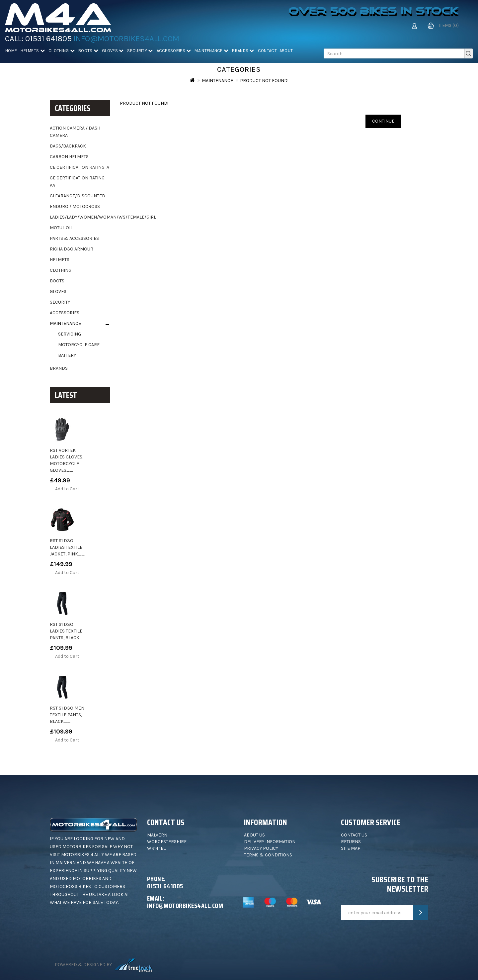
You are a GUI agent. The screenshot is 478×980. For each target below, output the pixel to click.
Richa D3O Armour (72, 249)
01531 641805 (48, 39)
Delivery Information (270, 842)
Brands (243, 51)
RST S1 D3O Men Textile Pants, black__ (67, 715)
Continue (383, 121)
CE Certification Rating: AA (78, 182)
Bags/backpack (68, 146)
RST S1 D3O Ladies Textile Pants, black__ (68, 631)
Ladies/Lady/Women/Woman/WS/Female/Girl (80, 217)
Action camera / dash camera (75, 132)
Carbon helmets (69, 157)
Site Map (351, 848)
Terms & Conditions (268, 855)
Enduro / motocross (75, 206)
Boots (88, 51)
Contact (267, 51)
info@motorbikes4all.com (126, 39)
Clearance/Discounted (78, 196)
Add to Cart (67, 489)
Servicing (70, 334)
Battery (67, 355)
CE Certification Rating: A (80, 167)
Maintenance (211, 51)
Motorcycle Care (79, 345)
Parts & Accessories (74, 238)
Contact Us (354, 835)
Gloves (113, 51)
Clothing (62, 51)
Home (11, 51)
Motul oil (61, 228)
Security (140, 51)
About (286, 51)
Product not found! (264, 81)
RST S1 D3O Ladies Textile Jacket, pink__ (67, 547)
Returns (351, 842)
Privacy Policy (261, 848)
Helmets (33, 51)
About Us (254, 835)
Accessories (174, 51)
